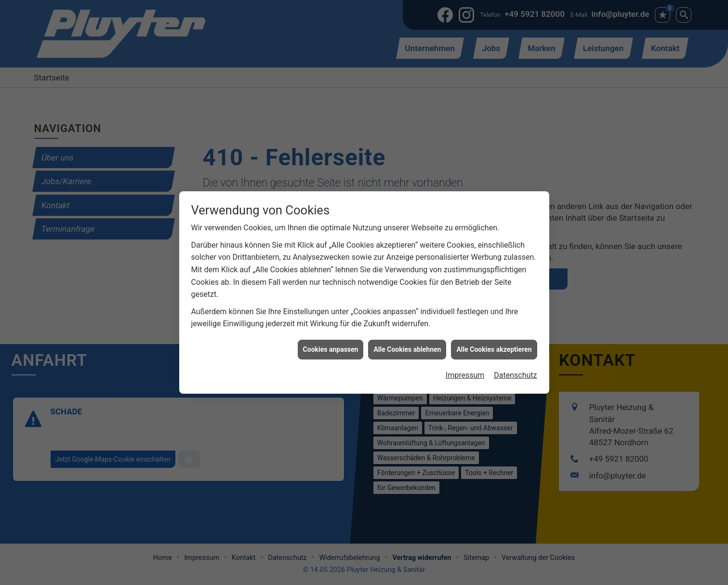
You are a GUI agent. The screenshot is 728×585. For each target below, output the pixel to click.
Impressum (465, 372)
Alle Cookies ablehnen (407, 346)
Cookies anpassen (331, 346)
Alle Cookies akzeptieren (494, 346)
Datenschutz (515, 372)
